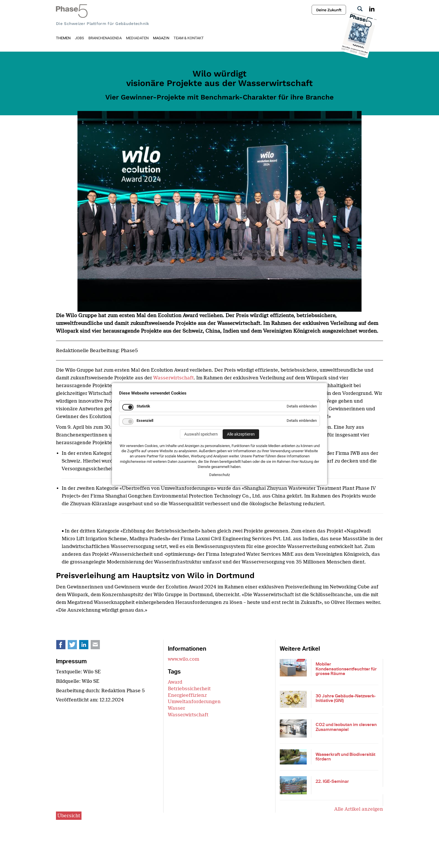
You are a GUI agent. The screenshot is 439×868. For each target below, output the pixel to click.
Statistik (143, 406)
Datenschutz (219, 475)
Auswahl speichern (201, 434)
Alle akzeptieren (241, 434)
